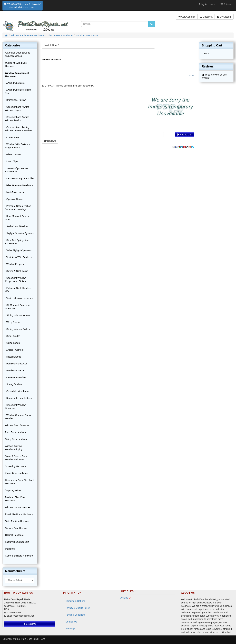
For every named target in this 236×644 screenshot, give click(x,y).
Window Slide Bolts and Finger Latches (18, 146)
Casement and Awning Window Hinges (17, 109)
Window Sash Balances (17, 425)
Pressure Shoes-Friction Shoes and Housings (18, 208)
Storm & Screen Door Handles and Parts (16, 458)
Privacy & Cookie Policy (78, 608)
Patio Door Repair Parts (33, 639)
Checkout (206, 17)
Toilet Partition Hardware (18, 521)
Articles (124, 598)
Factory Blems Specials (17, 542)
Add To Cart (184, 135)
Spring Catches (14, 384)
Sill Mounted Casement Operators (18, 307)
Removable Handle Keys (18, 398)
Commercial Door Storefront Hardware (19, 482)
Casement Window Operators (15, 407)
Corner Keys (12, 137)
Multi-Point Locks (14, 192)
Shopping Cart (212, 45)
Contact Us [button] (30, 624)
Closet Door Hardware (16, 473)
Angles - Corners (14, 350)
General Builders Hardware (19, 556)
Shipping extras (13, 490)
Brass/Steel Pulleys (16, 100)
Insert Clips (11, 161)
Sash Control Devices (17, 226)
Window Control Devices (18, 507)
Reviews (50, 141)
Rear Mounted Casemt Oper (17, 218)
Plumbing (10, 549)
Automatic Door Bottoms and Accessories (18, 54)
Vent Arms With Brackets (18, 257)
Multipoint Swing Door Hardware (16, 65)
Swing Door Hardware (16, 439)
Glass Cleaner (13, 154)
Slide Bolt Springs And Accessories (17, 242)
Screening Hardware (16, 466)
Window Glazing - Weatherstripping (14, 448)
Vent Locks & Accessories (19, 298)
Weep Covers (13, 322)
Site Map (70, 629)
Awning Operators (15, 83)
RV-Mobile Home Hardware (19, 514)
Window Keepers (14, 264)
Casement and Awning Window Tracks (17, 119)
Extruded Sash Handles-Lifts (18, 290)
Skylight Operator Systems (19, 233)
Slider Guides (13, 336)
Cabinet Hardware (14, 535)
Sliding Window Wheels (18, 315)
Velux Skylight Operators (18, 250)
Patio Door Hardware (16, 432)
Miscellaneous (13, 357)
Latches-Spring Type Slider (20, 178)
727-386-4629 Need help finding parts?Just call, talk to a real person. (23, 6)
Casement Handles (15, 377)
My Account (224, 17)
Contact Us (71, 622)
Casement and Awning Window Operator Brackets (19, 129)
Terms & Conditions (75, 615)
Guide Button (12, 343)
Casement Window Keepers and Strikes (15, 280)
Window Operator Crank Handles (18, 417)
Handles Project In (15, 371)
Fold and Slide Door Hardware (15, 499)
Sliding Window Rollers (17, 329)
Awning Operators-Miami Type (18, 91)
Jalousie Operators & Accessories (16, 170)
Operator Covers (14, 199)
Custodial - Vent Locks (17, 391)
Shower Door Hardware (17, 528)
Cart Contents (187, 17)
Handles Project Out (16, 364)
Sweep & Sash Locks (17, 271)
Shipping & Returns (75, 601)
